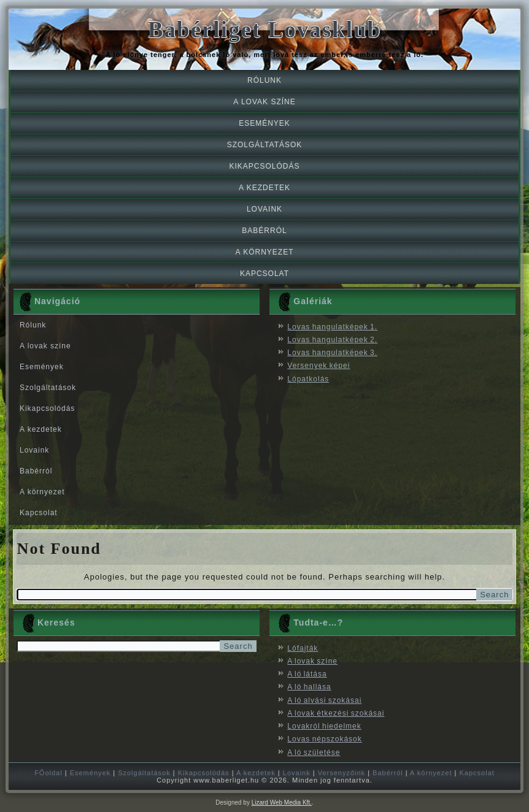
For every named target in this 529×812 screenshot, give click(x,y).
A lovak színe (264, 102)
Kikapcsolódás (264, 166)
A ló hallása (309, 687)
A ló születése (314, 753)
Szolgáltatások (265, 145)
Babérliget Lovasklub (264, 30)
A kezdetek (264, 188)
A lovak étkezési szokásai (336, 713)
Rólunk (264, 80)
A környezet (264, 252)
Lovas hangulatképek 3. (332, 353)
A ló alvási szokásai (324, 700)
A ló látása (307, 674)
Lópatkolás (308, 379)
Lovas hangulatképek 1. (332, 327)
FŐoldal (48, 773)
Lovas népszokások (324, 739)
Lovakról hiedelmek (324, 726)
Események (264, 123)
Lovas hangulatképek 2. (332, 340)
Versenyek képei (319, 366)
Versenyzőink (342, 773)
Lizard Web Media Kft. (282, 802)
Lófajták (303, 648)
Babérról (264, 231)
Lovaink (264, 209)
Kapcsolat (264, 274)
